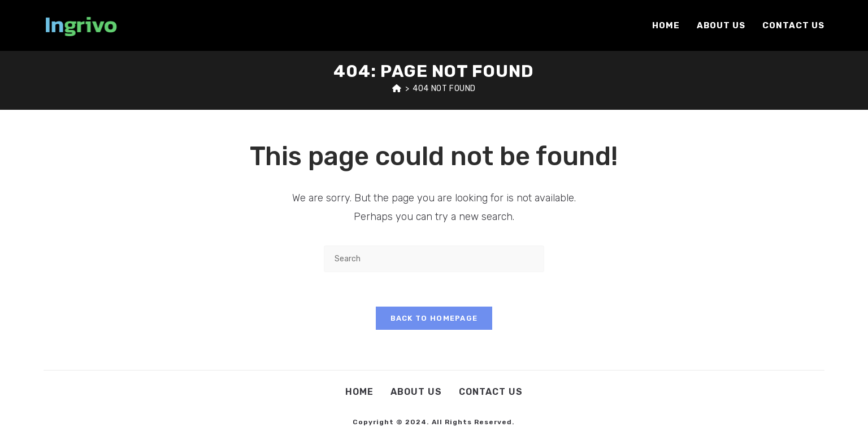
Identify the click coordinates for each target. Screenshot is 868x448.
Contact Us (491, 392)
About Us (416, 392)
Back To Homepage (434, 318)
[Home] (397, 89)
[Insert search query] (434, 259)
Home (359, 392)
